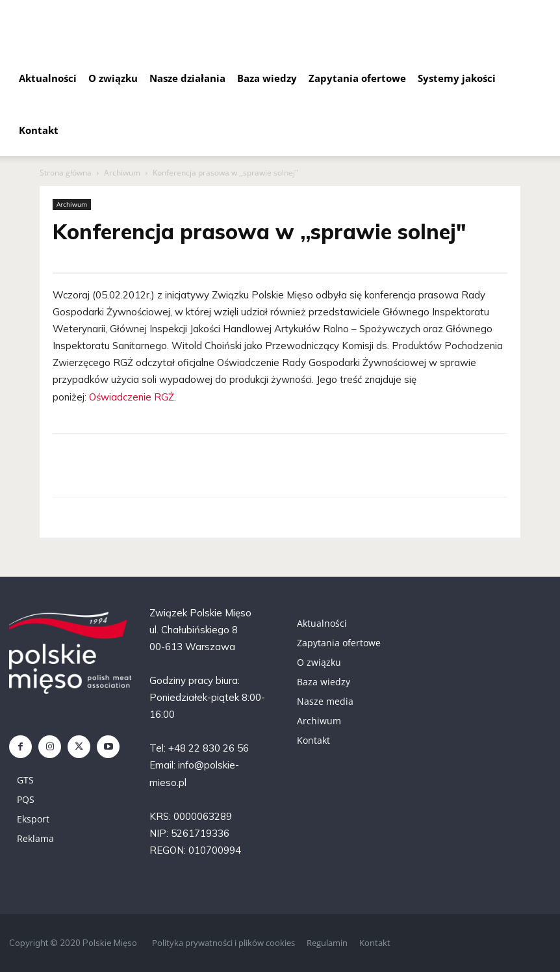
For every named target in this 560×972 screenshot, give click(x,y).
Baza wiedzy (267, 78)
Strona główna (66, 173)
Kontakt (39, 130)
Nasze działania (187, 78)
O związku (113, 78)
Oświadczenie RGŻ (132, 397)
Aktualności (48, 78)
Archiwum (122, 173)
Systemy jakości (457, 78)
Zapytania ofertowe (357, 78)
